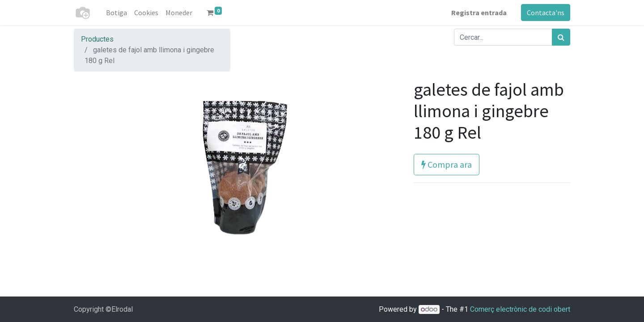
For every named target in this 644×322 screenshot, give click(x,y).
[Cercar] (561, 37)
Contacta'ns (546, 13)
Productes (97, 39)
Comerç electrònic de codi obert (520, 309)
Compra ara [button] (447, 164)
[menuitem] (117, 13)
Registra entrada (479, 13)
